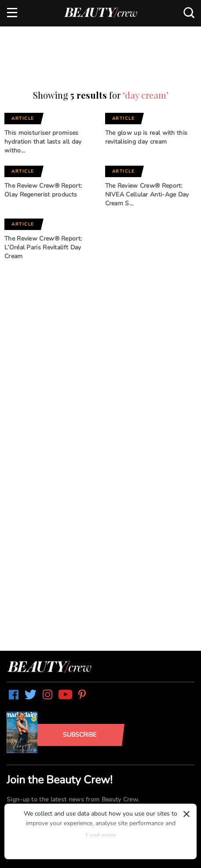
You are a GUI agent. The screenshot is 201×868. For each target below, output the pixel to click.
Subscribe (80, 735)
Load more (100, 836)
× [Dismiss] (186, 814)
